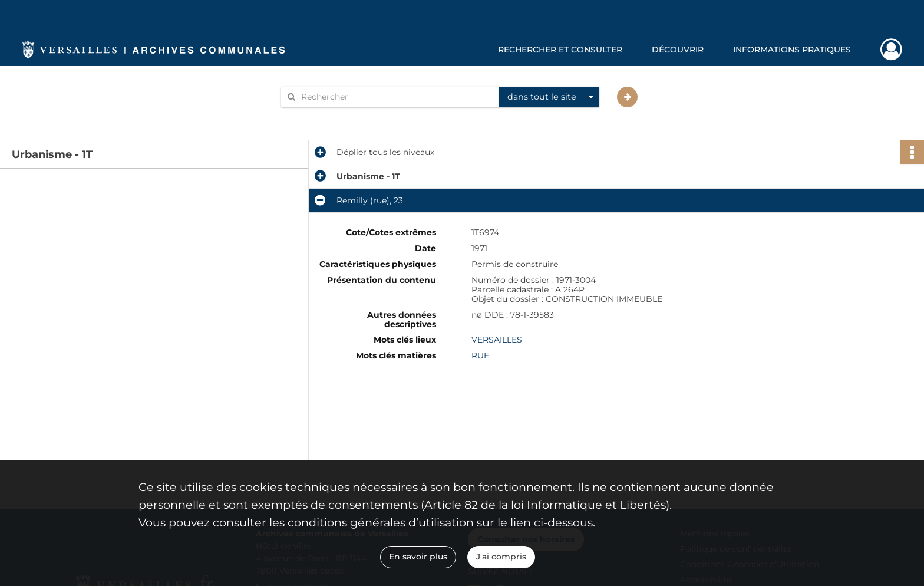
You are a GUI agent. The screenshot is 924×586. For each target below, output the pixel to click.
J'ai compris (501, 557)
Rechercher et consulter (560, 50)
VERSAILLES (497, 340)
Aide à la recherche (328, 117)
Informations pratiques (792, 50)
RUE (480, 355)
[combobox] (549, 97)
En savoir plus (418, 557)
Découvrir (678, 50)
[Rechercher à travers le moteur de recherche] (396, 97)
